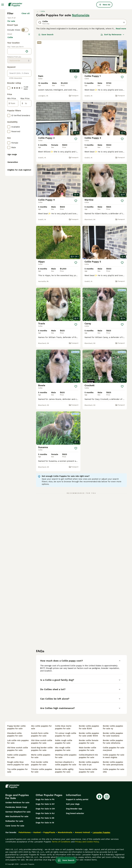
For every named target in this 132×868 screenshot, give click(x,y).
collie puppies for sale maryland (114, 749)
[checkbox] (9, 59)
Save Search (46, 35)
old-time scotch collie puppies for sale (42, 742)
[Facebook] (99, 797)
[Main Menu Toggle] (3, 5)
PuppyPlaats (49, 832)
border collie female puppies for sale (89, 742)
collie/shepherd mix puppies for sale (88, 756)
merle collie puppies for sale (41, 756)
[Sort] (113, 35)
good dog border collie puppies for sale (42, 749)
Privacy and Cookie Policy (87, 842)
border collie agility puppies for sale (64, 771)
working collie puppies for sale (66, 756)
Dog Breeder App (74, 809)
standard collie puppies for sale (15, 734)
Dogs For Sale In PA (45, 799)
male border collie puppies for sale (88, 749)
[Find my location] (27, 118)
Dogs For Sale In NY (45, 804)
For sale (13, 24)
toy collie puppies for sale (17, 771)
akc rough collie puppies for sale (63, 749)
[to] (26, 170)
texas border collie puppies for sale (88, 771)
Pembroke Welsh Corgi (16, 807)
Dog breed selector (75, 813)
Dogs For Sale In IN (45, 823)
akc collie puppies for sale (41, 727)
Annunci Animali (82, 832)
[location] (19, 118)
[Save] (76, 77)
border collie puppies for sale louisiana (113, 734)
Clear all (26, 13)
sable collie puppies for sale (17, 756)
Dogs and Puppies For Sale (17, 797)
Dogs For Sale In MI (45, 818)
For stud (13, 30)
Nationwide (81, 15)
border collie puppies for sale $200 (89, 727)
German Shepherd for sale (18, 812)
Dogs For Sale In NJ (45, 813)
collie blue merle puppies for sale (63, 727)
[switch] (25, 40)
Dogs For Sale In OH (45, 809)
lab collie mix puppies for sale (18, 742)
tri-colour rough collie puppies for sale (66, 734)
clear (27, 45)
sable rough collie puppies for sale (64, 742)
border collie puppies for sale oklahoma (113, 742)
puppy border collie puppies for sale (16, 727)
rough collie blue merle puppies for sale (18, 763)
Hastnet (37, 832)
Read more (121, 29)
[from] (13, 170)
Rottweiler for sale (14, 821)
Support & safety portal (77, 799)
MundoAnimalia (65, 832)
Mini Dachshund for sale (17, 816)
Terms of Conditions (61, 842)
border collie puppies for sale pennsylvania (113, 763)
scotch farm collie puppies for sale (40, 734)
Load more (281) (24, 105)
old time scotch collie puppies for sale (18, 749)
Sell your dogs (73, 804)
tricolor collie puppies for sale (42, 771)
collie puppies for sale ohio (114, 771)
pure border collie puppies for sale (40, 763)
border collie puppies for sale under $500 (89, 734)
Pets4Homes (25, 832)
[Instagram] (107, 797)
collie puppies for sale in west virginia (114, 756)
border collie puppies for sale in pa (89, 763)
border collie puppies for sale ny (113, 727)
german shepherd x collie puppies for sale (66, 763)
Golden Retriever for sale (17, 803)
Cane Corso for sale (15, 826)
